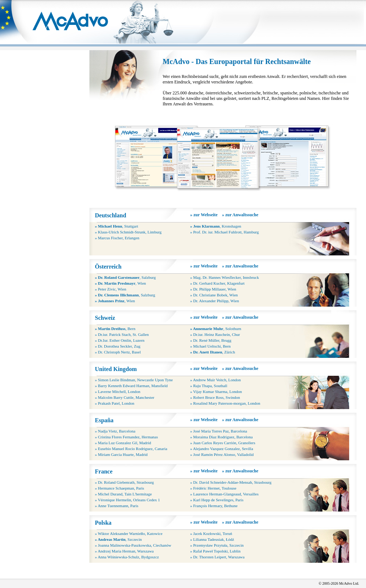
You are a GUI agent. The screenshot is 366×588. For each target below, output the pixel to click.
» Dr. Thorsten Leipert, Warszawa (217, 557)
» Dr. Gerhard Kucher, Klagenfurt (217, 283)
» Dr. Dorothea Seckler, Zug (118, 346)
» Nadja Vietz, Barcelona (115, 431)
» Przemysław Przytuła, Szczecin (217, 545)
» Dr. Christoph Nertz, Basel (118, 352)
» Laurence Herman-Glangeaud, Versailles (224, 494)
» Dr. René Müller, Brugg (211, 340)
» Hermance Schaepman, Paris (119, 488)
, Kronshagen (216, 226)
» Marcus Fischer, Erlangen (117, 238)
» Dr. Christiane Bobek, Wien (214, 295)
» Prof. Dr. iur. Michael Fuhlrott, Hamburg (224, 232)
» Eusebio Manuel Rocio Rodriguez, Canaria (131, 449)
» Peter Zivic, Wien (111, 289)
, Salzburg (125, 277)
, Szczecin (118, 539)
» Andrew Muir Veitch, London (215, 380)
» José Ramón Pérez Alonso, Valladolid (222, 454)
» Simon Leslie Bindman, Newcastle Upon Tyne (134, 380)
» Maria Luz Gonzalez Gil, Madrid (123, 443)
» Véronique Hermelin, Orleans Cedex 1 (127, 500)
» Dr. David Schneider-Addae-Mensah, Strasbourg (231, 482)
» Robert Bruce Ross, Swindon (215, 397)
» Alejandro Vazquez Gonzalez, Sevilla (222, 449)
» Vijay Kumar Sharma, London (216, 392)
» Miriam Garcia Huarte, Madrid (121, 454)
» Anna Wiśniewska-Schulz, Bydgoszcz (127, 557)
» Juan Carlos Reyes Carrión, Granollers (223, 443)
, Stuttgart (117, 226)
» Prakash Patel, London (115, 403)
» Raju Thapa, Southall (209, 386)
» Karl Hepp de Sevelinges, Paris (217, 500)
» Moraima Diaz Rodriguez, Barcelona (221, 437)
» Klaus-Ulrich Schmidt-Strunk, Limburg (128, 232)
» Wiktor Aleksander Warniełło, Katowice (129, 533)
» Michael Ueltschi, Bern (210, 346)
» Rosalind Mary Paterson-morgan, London (225, 403)
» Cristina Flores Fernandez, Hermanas (126, 437)
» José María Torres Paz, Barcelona (219, 431)
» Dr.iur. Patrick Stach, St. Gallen (122, 334)
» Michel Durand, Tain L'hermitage (123, 494)
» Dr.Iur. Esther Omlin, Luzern (120, 340)
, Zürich (212, 352)
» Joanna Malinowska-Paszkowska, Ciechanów (133, 545)
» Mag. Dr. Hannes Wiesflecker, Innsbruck (225, 277)
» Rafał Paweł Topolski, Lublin (215, 551)
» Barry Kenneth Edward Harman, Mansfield (131, 386)
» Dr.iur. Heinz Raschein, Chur (215, 334)
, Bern (115, 329)
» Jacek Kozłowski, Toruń (211, 533)
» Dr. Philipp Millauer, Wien (213, 289)
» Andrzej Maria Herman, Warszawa (124, 551)
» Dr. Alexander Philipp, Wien (215, 301)
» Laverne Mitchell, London (118, 392)
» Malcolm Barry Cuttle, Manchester (125, 397)
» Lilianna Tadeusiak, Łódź (212, 539)
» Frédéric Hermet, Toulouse (213, 488)
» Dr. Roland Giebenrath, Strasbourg (124, 482)
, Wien (120, 283)
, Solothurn (216, 329)
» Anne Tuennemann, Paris (117, 506)
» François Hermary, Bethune (214, 506)
